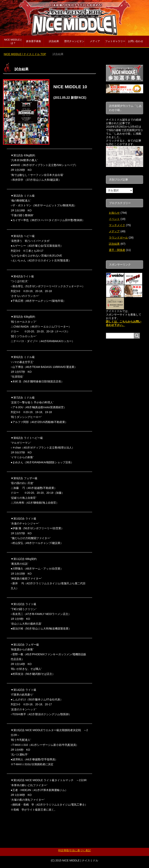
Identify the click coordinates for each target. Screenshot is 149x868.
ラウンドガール (118, 238)
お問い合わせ (136, 41)
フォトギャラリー (115, 41)
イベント (114, 219)
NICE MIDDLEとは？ (13, 41)
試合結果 (54, 41)
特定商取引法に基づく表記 (74, 850)
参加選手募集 (34, 41)
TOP (25, 54)
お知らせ (114, 213)
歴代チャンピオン (74, 41)
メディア (95, 41)
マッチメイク (117, 225)
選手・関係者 (117, 250)
